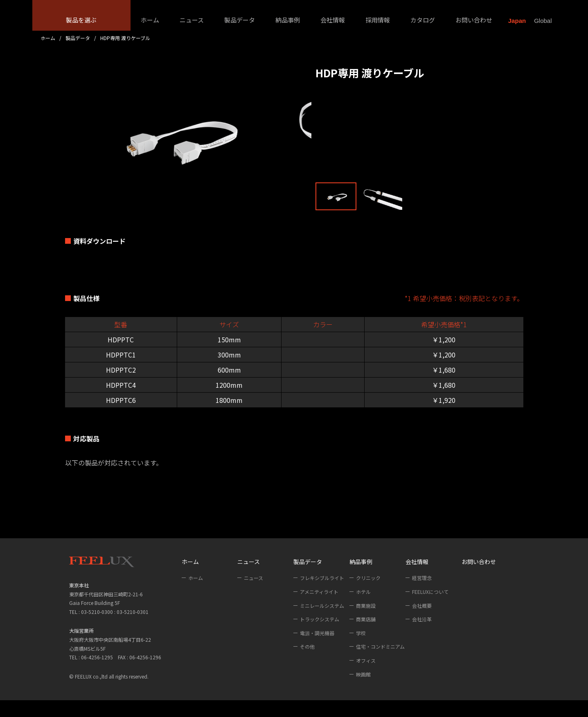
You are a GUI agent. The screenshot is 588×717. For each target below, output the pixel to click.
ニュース (192, 20)
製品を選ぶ (81, 20)
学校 (361, 650)
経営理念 (422, 595)
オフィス (366, 677)
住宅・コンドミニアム (380, 664)
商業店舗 (366, 636)
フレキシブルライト (322, 595)
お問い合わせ (474, 20)
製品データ (240, 20)
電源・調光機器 (317, 650)
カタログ (423, 20)
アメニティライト (319, 608)
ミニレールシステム (322, 622)
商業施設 (366, 622)
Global (543, 21)
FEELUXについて (430, 608)
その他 (307, 664)
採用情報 (378, 20)
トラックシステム (320, 636)
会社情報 (333, 20)
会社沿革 (422, 636)
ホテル (363, 608)
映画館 (363, 691)
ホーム (150, 20)
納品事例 (288, 20)
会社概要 (422, 622)
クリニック (368, 595)
